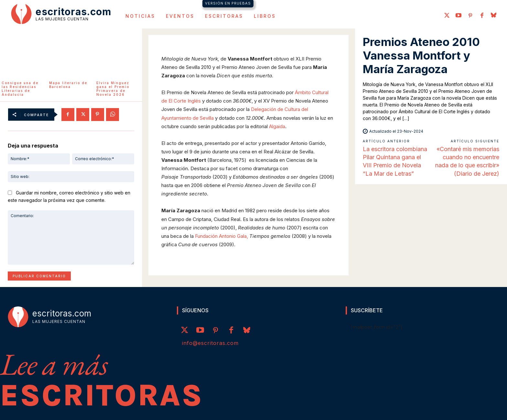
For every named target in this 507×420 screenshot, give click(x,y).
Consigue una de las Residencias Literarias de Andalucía (20, 89)
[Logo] (61, 14)
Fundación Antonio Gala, (221, 236)
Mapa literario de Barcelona (68, 85)
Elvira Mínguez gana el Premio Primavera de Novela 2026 (113, 89)
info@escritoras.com (210, 343)
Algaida (277, 126)
